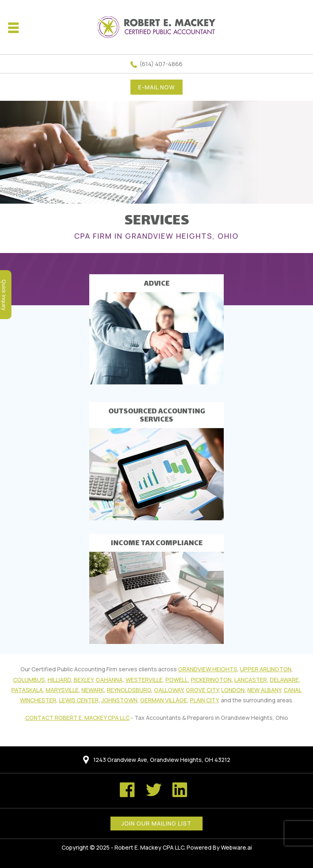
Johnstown (119, 700)
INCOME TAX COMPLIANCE (157, 544)
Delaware (284, 680)
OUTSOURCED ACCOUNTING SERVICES (157, 416)
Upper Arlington (266, 669)
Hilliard (59, 680)
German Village (164, 700)
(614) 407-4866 (161, 64)
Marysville (62, 690)
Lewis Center (79, 700)
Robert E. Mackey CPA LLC (149, 847)
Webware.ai (236, 847)
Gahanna (109, 680)
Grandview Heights (208, 669)
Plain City (204, 700)
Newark (93, 690)
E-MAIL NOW (156, 87)
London (233, 690)
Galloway (169, 690)
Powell (177, 680)
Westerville (144, 680)
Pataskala (27, 690)
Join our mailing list (156, 823)
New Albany (264, 690)
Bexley (83, 680)
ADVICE (157, 284)
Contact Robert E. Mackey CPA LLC (77, 718)
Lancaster (251, 680)
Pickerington (211, 680)
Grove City (202, 690)
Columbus (29, 680)
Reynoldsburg (129, 690)
